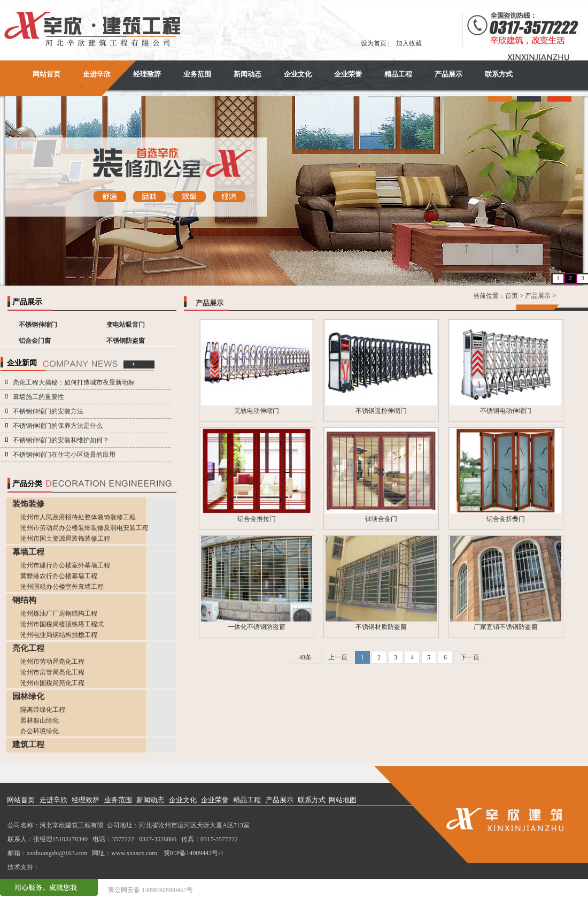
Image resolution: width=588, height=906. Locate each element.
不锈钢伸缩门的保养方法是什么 (58, 426)
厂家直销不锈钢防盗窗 (506, 627)
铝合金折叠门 (506, 519)
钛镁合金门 (381, 519)
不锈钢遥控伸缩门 (381, 411)
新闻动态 (247, 74)
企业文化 (298, 74)
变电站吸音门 (126, 325)
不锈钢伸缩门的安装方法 (48, 411)
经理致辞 (147, 74)
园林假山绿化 (40, 720)
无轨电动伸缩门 (257, 411)
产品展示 (448, 74)
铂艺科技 (52, 867)
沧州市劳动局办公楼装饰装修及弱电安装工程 (84, 528)
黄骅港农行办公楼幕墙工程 (59, 576)
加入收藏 (409, 43)
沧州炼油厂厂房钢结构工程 (59, 613)
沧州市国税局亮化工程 (52, 683)
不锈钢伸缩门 (38, 325)
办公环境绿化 (40, 731)
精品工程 (398, 74)
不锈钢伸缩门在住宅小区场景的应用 (64, 455)
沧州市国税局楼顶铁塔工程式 (62, 624)
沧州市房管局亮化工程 (52, 672)
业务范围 (197, 74)
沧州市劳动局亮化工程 (52, 662)
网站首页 (47, 74)
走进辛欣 (97, 74)
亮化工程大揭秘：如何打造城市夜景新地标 (74, 382)
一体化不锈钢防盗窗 (257, 627)
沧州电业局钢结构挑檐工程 (59, 635)
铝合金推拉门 (257, 519)
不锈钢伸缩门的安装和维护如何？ (61, 440)
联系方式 (499, 74)
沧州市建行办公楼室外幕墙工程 (65, 565)
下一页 (470, 657)
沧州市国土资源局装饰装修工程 (65, 539)
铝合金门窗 (35, 341)
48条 (305, 657)
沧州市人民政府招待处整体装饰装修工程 (78, 517)
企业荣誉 (348, 74)
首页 (512, 296)
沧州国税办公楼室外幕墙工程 (62, 587)
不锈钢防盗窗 (126, 341)
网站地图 (343, 800)
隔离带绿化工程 (43, 710)
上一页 (338, 657)
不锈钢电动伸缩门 (506, 411)
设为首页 (374, 43)
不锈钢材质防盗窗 (381, 627)
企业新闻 (22, 363)
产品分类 (27, 484)
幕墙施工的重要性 (38, 397)
